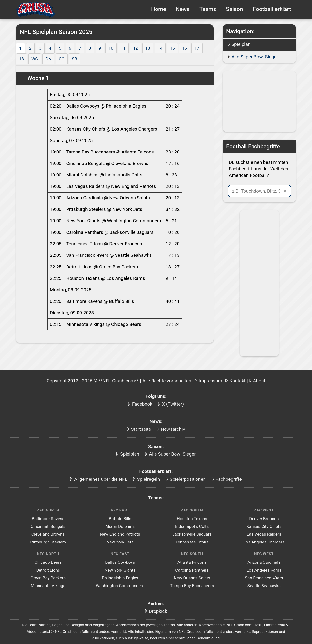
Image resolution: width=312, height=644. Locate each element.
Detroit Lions (48, 570)
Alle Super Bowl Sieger (255, 57)
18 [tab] (22, 59)
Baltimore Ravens (48, 519)
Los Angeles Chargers (264, 542)
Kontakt (237, 381)
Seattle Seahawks (264, 586)
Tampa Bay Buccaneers (192, 586)
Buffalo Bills (120, 519)
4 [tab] (50, 48)
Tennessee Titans (192, 542)
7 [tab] (80, 48)
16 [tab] (185, 48)
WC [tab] (35, 59)
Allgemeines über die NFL (101, 479)
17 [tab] (197, 48)
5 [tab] (60, 48)
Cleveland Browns (48, 534)
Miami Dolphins (120, 526)
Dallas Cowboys (120, 562)
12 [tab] (135, 48)
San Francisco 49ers (264, 578)
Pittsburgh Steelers (48, 542)
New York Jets (120, 542)
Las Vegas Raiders (264, 534)
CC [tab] (61, 59)
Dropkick (158, 611)
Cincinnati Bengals (48, 526)
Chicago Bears (48, 562)
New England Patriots (120, 534)
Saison (234, 9)
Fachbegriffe (229, 479)
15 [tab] (172, 48)
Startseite (141, 429)
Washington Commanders (120, 586)
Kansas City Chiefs (264, 526)
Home (159, 9)
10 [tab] (111, 48)
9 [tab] (100, 48)
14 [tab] (160, 48)
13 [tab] (148, 48)
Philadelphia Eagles (120, 578)
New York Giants (120, 570)
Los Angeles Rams (264, 570)
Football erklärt (272, 9)
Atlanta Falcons (192, 562)
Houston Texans (192, 519)
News (183, 9)
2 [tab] (30, 48)
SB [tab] (74, 59)
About (259, 381)
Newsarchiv (173, 429)
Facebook (142, 404)
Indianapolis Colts (192, 526)
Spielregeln (148, 479)
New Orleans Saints (192, 578)
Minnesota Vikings (48, 586)
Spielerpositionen (188, 479)
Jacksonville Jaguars (192, 534)
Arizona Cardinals (264, 562)
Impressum (210, 381)
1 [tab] (20, 48)
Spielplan (241, 44)
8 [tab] (90, 48)
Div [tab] (49, 59)
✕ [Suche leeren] (285, 191)
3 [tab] (40, 48)
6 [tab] (70, 48)
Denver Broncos (264, 519)
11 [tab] (123, 48)
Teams (208, 9)
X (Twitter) (173, 404)
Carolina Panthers (192, 570)
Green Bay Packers (48, 578)
